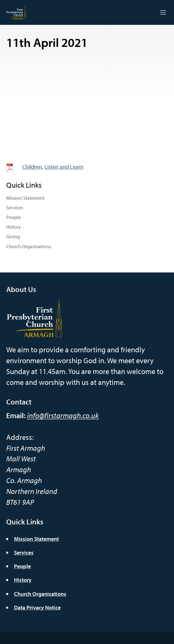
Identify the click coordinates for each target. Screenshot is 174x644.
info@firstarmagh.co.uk (63, 415)
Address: (20, 437)
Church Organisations (29, 246)
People (14, 217)
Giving (13, 236)
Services (15, 208)
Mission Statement (25, 198)
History (14, 227)
